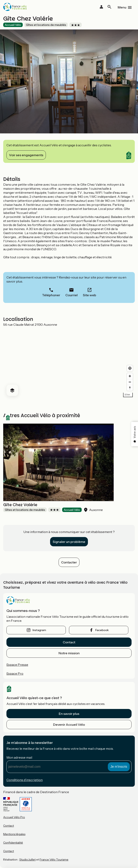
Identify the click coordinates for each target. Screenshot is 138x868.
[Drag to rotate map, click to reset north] (130, 388)
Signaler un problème (69, 542)
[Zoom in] (130, 376)
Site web (90, 295)
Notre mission (69, 653)
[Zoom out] (130, 382)
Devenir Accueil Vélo (69, 725)
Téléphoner (51, 295)
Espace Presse (17, 665)
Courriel (72, 295)
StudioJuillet (27, 860)
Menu (122, 7)
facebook (102, 630)
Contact (69, 642)
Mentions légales (14, 834)
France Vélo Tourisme (54, 860)
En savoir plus (69, 714)
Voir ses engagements (26, 155)
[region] (69, 363)
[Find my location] (130, 368)
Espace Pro (15, 673)
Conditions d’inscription (25, 780)
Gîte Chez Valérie (20, 505)
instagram (39, 630)
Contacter (69, 562)
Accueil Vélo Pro (14, 817)
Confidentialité (13, 843)
